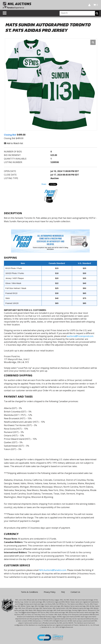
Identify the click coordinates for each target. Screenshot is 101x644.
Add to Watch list (13, 143)
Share (44, 184)
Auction (55, 178)
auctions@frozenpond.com (80, 336)
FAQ (63, 592)
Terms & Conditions (29, 592)
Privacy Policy (50, 592)
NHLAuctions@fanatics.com (53, 570)
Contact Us (75, 592)
